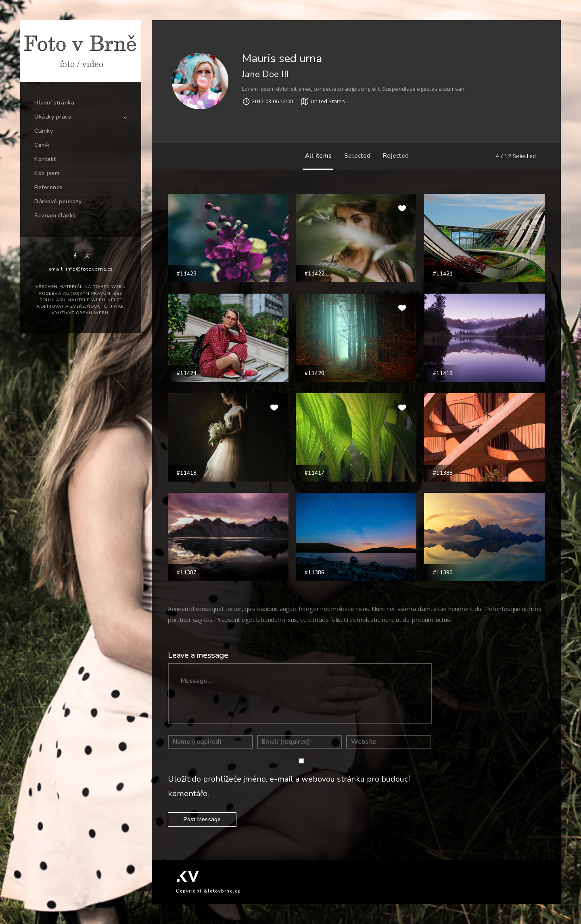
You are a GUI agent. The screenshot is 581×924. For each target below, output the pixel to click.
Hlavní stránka (54, 103)
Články (44, 131)
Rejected (394, 156)
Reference (49, 187)
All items (316, 156)
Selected (355, 156)
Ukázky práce (53, 117)
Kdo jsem (47, 173)
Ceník (42, 145)
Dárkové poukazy (58, 201)
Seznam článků (55, 216)
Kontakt (45, 159)
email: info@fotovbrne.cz (81, 269)
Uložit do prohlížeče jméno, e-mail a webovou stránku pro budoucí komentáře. (289, 786)
